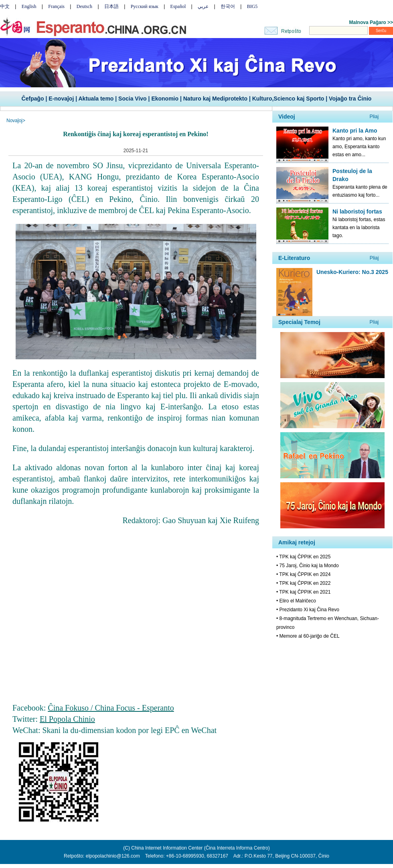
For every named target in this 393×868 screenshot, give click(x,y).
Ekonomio (165, 99)
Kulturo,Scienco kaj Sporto (288, 99)
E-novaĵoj (61, 99)
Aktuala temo (96, 99)
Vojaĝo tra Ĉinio (350, 99)
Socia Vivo (133, 99)
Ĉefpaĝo (33, 99)
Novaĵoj (14, 121)
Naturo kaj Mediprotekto (215, 99)
